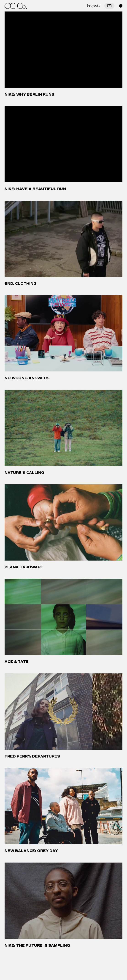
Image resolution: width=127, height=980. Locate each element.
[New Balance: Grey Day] (63, 806)
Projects (93, 6)
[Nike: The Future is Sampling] (63, 901)
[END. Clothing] (63, 239)
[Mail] (109, 6)
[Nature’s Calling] (63, 428)
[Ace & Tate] (63, 617)
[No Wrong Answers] (63, 333)
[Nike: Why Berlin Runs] (63, 50)
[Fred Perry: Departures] (63, 712)
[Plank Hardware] (63, 522)
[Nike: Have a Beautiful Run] (63, 144)
